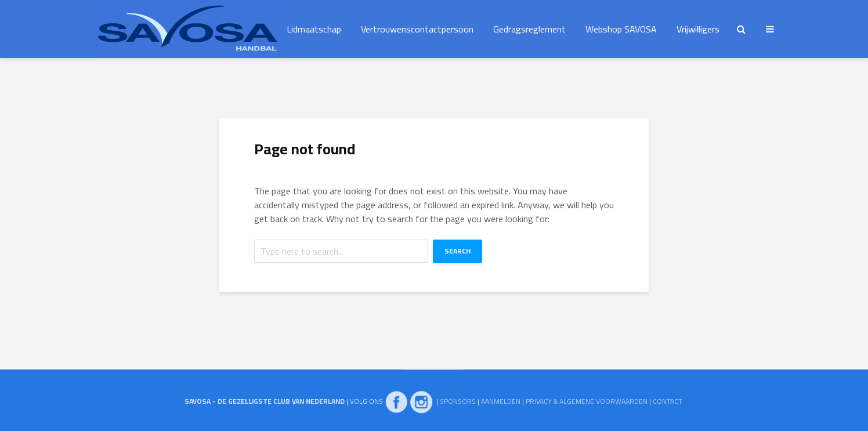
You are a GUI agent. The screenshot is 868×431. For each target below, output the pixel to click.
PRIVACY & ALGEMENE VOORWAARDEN (587, 401)
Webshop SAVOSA (621, 29)
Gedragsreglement (529, 29)
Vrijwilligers (698, 29)
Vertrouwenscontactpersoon (417, 29)
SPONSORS (458, 401)
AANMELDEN (501, 401)
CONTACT (668, 401)
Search (457, 251)
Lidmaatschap (314, 29)
